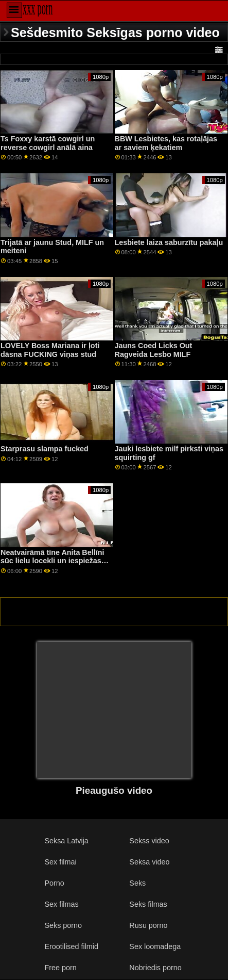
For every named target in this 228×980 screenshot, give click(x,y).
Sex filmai (60, 862)
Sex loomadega (155, 946)
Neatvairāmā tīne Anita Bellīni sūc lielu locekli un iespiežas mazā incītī (52, 561)
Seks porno (63, 925)
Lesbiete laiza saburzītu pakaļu (169, 242)
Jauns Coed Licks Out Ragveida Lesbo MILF (154, 350)
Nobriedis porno (155, 968)
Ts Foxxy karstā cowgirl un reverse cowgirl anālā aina (48, 143)
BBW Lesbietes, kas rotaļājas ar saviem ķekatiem (166, 143)
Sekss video (149, 841)
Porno (54, 883)
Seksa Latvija (66, 841)
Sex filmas (61, 904)
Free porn (60, 968)
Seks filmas (148, 904)
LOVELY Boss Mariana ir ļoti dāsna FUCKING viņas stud (50, 350)
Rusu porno (148, 925)
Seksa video (149, 862)
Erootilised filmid (71, 946)
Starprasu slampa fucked (45, 449)
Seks (137, 883)
